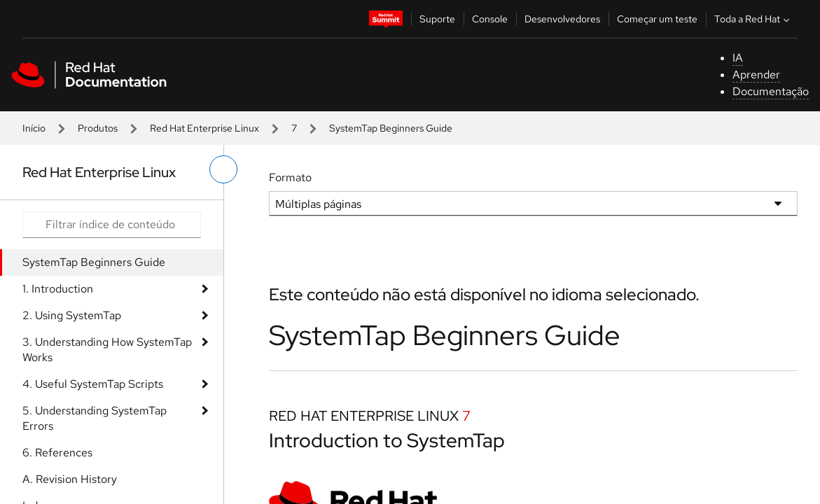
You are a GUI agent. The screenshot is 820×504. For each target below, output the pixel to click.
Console (490, 19)
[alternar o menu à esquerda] (223, 169)
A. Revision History (70, 479)
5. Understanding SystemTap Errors (95, 418)
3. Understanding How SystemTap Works (107, 350)
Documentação (771, 91)
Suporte (437, 19)
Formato (290, 177)
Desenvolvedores (562, 19)
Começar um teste (657, 19)
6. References (57, 453)
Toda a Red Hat (753, 19)
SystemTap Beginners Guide (94, 262)
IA (738, 58)
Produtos (98, 128)
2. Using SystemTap (72, 315)
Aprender (756, 75)
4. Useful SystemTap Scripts (93, 384)
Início (34, 128)
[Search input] (112, 225)
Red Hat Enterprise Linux (204, 128)
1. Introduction (58, 289)
